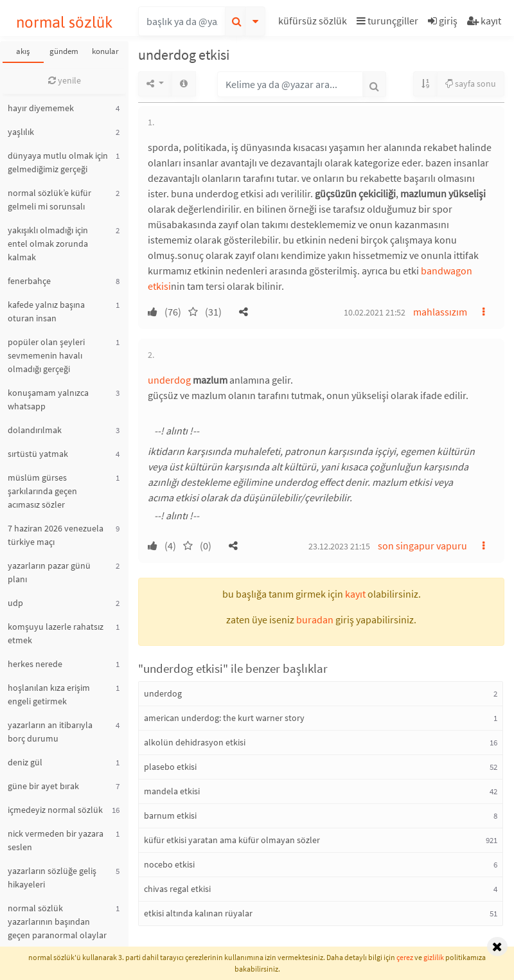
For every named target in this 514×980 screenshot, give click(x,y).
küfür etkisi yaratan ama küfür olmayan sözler (232, 840)
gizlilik (434, 957)
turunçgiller (387, 21)
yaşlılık (21, 132)
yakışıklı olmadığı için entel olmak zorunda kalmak (48, 244)
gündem (64, 51)
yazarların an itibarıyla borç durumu (50, 732)
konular (105, 51)
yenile (65, 80)
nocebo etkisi (169, 864)
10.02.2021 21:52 (375, 312)
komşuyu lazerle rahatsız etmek (56, 633)
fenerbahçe (29, 281)
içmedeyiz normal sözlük (55, 810)
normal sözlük (65, 22)
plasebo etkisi (170, 767)
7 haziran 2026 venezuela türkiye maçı (56, 535)
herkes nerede (35, 664)
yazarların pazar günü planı (49, 572)
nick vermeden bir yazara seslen (56, 840)
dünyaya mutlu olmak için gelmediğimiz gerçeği (58, 162)
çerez (405, 957)
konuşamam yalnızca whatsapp (48, 399)
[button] (314, 23)
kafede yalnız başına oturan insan (46, 311)
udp (15, 603)
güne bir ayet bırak (43, 786)
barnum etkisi (170, 815)
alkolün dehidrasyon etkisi (195, 742)
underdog (169, 380)
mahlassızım (440, 312)
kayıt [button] (355, 594)
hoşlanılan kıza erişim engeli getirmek (49, 694)
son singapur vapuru (422, 546)
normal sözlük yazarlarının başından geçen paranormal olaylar (57, 922)
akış (23, 51)
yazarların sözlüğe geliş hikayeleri (52, 878)
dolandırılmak (35, 430)
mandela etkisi (172, 791)
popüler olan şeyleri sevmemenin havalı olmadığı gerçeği (46, 355)
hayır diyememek (41, 108)
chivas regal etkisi (177, 889)
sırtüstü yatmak (38, 454)
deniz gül (25, 762)
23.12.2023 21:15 (339, 546)
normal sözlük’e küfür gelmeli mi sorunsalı (49, 200)
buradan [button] (315, 619)
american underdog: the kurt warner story (224, 718)
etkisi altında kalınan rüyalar (198, 913)
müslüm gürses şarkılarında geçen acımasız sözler (42, 491)
